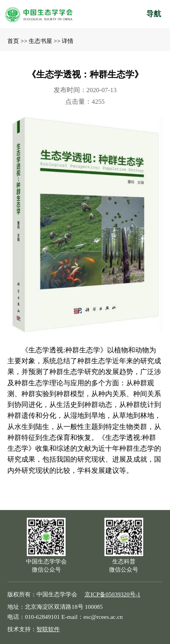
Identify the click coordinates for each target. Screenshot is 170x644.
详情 (68, 41)
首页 (13, 41)
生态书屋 (40, 41)
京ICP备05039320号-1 (112, 594)
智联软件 (48, 629)
